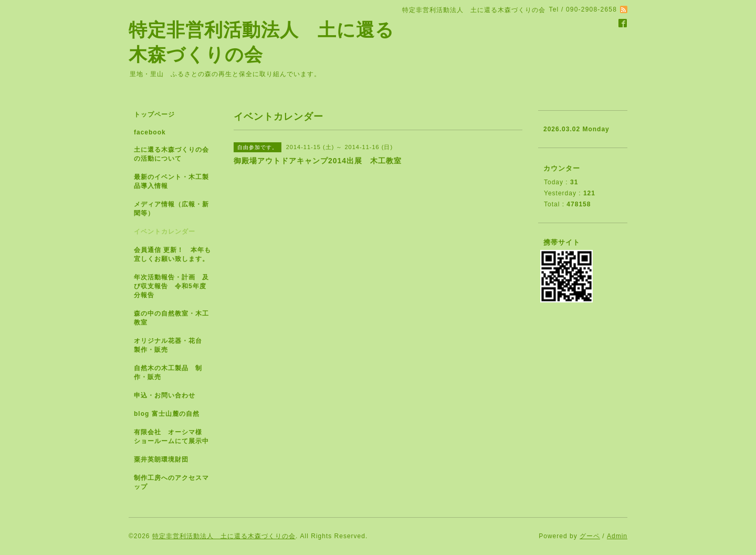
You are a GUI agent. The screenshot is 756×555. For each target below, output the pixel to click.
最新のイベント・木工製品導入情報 (171, 181)
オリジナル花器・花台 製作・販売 (171, 345)
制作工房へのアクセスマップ (171, 482)
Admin (617, 536)
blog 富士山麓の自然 (167, 414)
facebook (150, 132)
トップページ (154, 114)
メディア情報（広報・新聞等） (171, 209)
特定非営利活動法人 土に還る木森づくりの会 (224, 536)
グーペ (590, 536)
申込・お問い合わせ (165, 395)
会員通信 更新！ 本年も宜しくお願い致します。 (175, 254)
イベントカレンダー (165, 232)
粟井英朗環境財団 (161, 459)
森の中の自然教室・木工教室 (171, 318)
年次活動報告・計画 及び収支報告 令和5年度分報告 (171, 286)
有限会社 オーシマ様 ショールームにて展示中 (176, 437)
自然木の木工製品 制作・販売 (168, 373)
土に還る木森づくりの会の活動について (171, 154)
